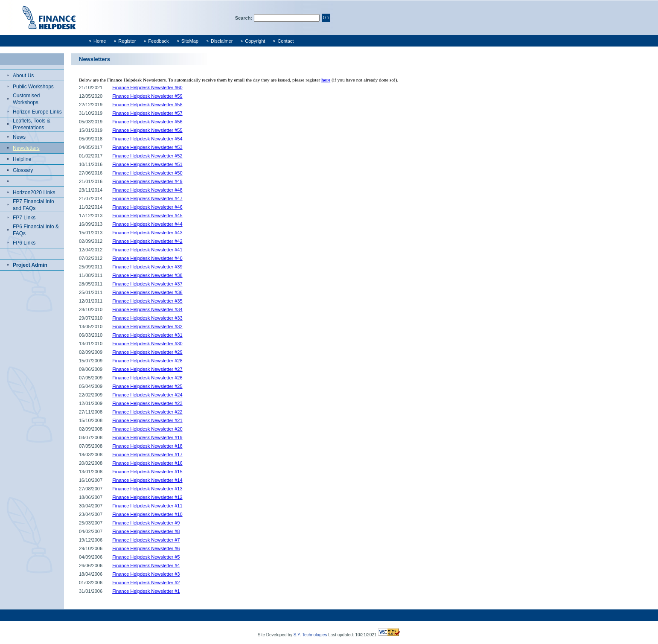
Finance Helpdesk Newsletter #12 (147, 497)
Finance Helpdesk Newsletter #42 (147, 241)
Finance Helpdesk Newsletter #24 (147, 395)
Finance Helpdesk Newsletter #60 (147, 87)
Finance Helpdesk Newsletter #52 (147, 156)
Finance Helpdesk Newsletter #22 (147, 412)
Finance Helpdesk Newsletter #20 (147, 429)
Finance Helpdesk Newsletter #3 (146, 574)
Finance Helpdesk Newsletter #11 (147, 506)
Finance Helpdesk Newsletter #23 (147, 403)
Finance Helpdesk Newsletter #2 (146, 583)
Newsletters (26, 148)
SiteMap (190, 41)
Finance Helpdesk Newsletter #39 (147, 267)
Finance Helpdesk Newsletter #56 (147, 122)
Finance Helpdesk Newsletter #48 (147, 190)
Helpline (22, 159)
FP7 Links (24, 218)
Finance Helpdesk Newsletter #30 (147, 344)
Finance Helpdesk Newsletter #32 (147, 326)
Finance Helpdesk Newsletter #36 (147, 292)
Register (127, 41)
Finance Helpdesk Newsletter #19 (147, 437)
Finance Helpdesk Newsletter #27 (147, 369)
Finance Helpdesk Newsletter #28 (147, 361)
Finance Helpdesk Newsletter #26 (147, 378)
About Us (23, 76)
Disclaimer (222, 41)
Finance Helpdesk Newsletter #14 (147, 480)
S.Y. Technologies (310, 635)
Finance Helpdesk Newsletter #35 (147, 301)
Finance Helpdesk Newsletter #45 (147, 216)
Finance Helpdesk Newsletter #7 (146, 540)
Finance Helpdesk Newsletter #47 (147, 198)
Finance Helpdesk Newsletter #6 (146, 548)
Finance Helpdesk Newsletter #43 (147, 233)
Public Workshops (33, 87)
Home (100, 41)
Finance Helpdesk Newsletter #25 (147, 386)
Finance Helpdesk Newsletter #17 (147, 455)
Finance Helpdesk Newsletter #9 (146, 523)
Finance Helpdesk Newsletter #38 (147, 275)
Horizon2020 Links (34, 192)
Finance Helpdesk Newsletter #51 (147, 164)
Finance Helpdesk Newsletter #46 (147, 207)
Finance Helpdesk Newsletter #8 (146, 531)
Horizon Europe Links (37, 112)
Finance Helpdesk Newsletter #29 (147, 352)
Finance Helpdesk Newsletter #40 (147, 258)
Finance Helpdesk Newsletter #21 (147, 420)
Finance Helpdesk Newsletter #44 (147, 224)
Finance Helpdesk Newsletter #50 (147, 173)
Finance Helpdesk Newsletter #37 (147, 284)
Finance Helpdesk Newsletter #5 (146, 557)
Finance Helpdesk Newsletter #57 (147, 113)
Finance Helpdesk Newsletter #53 (147, 147)
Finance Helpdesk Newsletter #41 (147, 250)
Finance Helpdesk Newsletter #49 (147, 181)
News (19, 137)
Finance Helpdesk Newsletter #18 (147, 446)
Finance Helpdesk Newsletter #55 (147, 130)
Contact (285, 41)
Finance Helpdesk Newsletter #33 (147, 318)
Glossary (23, 170)
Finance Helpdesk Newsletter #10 (147, 514)
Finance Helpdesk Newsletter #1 (146, 591)
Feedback (158, 41)
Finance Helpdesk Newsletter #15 (147, 472)
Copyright (255, 41)
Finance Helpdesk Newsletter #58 (147, 105)
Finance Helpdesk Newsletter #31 (147, 335)
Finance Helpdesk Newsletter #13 (147, 489)
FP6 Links (24, 243)
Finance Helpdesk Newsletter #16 (147, 463)
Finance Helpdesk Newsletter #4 (146, 565)
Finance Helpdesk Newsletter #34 (147, 309)
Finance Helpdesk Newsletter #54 (147, 139)
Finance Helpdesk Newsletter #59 (147, 96)
